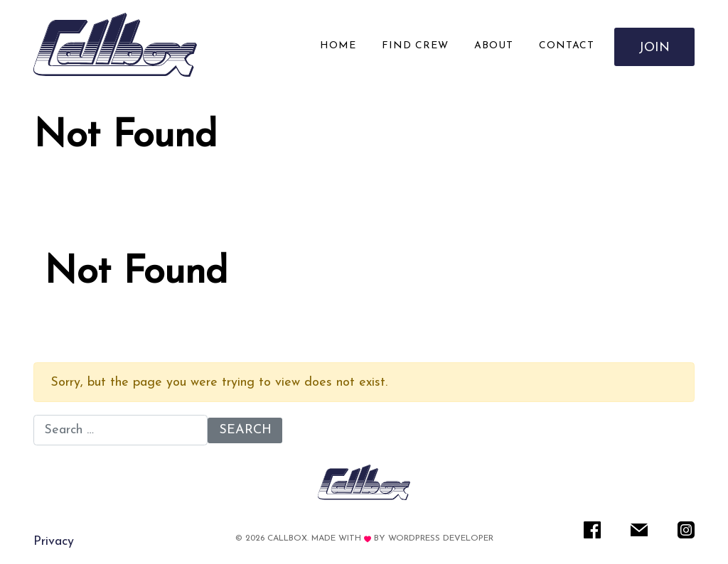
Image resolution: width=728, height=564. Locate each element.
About (494, 46)
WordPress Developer (441, 538)
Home (338, 46)
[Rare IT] (115, 45)
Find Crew (415, 46)
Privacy (54, 542)
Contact (567, 46)
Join (655, 48)
